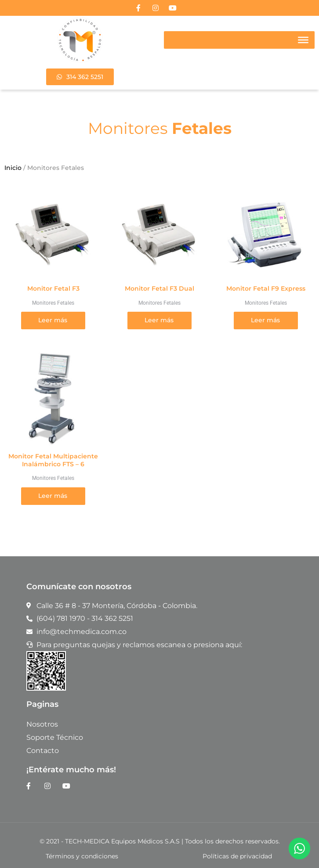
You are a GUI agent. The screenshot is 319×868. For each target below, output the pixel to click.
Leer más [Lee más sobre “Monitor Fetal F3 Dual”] (159, 320)
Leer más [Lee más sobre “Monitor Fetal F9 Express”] (265, 320)
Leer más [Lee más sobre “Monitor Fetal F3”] (53, 320)
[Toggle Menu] (303, 40)
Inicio (13, 168)
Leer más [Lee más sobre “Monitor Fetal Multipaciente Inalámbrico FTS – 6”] (53, 496)
